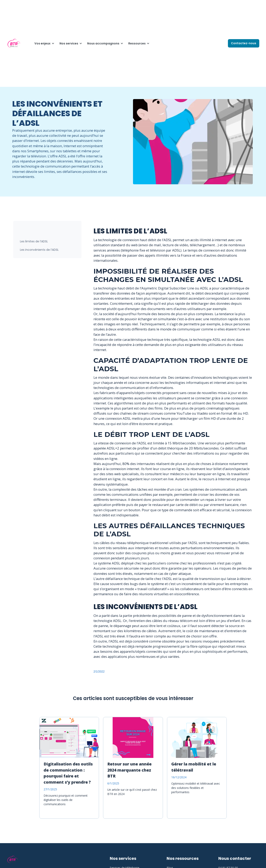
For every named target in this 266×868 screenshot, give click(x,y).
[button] (43, 43)
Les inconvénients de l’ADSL (39, 250)
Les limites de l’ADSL (34, 241)
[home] (14, 43)
